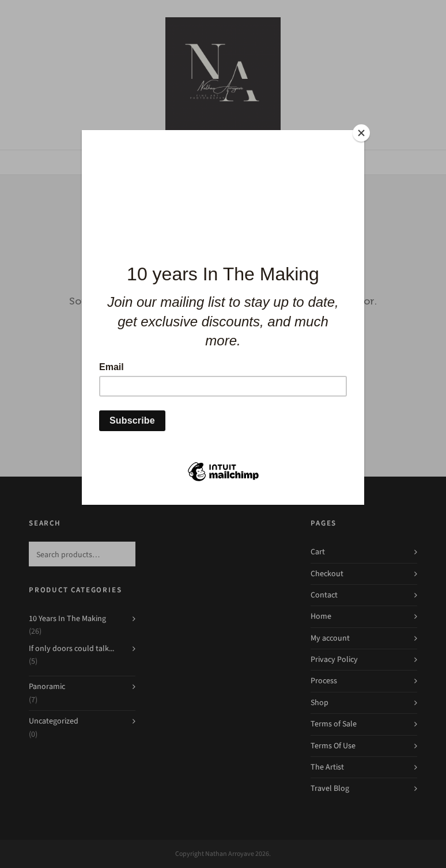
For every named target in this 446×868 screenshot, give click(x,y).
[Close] (361, 133)
